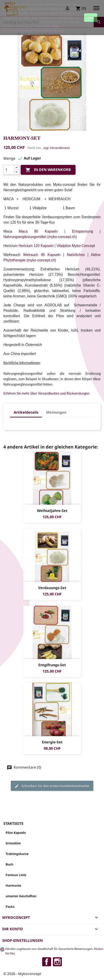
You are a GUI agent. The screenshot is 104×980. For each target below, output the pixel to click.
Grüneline (13, 843)
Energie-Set (52, 742)
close (91, 18)
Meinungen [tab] (56, 412)
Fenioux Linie (16, 875)
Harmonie (13, 885)
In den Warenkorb (48, 170)
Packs (10, 907)
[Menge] (9, 170)
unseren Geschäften (21, 896)
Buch (9, 864)
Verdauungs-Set (52, 588)
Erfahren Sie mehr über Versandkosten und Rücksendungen (46, 393)
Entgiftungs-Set (52, 665)
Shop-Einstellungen (23, 940)
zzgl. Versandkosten (57, 148)
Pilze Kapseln (16, 833)
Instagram (57, 962)
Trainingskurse (17, 854)
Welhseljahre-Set (52, 511)
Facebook (47, 962)
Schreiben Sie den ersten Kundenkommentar (52, 786)
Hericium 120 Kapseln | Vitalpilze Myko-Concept (57, 246)
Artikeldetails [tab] (26, 412)
